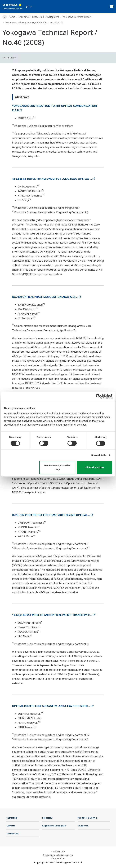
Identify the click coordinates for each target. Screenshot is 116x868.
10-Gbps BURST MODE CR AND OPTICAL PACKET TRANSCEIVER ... (54, 615)
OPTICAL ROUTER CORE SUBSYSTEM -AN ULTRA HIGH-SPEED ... (53, 706)
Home (12, 17)
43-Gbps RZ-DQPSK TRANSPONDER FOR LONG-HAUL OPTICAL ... (54, 179)
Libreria (11, 826)
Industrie (12, 818)
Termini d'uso (58, 852)
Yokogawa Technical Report (77, 17)
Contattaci (12, 834)
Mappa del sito (58, 858)
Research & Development (46, 17)
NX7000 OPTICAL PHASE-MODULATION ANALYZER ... (47, 297)
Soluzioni (47, 818)
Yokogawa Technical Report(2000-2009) (26, 22)
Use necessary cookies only (57, 467)
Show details (99, 455)
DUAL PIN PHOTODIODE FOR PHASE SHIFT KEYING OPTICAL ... (53, 515)
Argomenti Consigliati (54, 826)
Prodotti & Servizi (88, 818)
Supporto (83, 826)
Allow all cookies (94, 467)
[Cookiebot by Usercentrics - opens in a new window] (98, 396)
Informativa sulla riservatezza (58, 855)
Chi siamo (24, 17)
